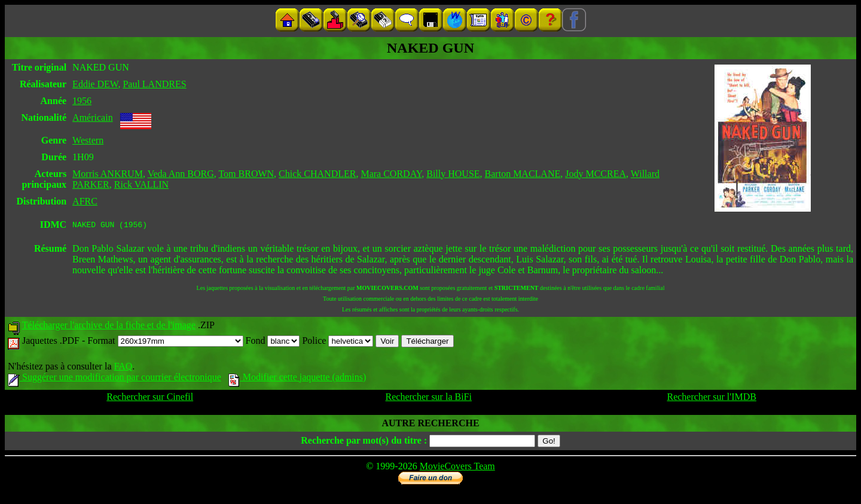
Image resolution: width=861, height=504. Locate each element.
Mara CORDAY (391, 174)
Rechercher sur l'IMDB (712, 398)
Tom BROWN (246, 174)
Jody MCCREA (596, 174)
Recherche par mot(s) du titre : (364, 442)
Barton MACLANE (523, 174)
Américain (93, 117)
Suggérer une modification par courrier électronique (115, 379)
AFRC (85, 201)
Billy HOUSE (453, 174)
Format (165, 342)
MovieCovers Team (457, 468)
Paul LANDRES (154, 84)
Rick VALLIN (141, 184)
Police (338, 342)
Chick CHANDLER (317, 174)
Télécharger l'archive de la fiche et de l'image (109, 327)
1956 (82, 101)
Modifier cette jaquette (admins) (297, 379)
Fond (273, 342)
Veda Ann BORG (181, 174)
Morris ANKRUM (108, 174)
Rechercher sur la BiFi (429, 398)
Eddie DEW (95, 84)
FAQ (123, 368)
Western (88, 140)
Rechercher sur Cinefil (150, 398)
